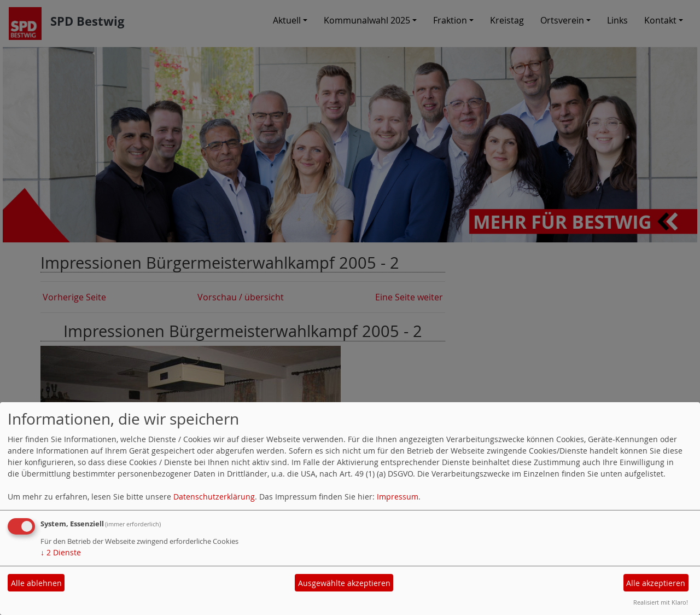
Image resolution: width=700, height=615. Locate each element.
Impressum (398, 497)
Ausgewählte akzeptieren (344, 583)
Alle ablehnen (36, 583)
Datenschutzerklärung (214, 497)
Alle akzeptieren (656, 583)
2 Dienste (61, 552)
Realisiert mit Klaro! (661, 602)
